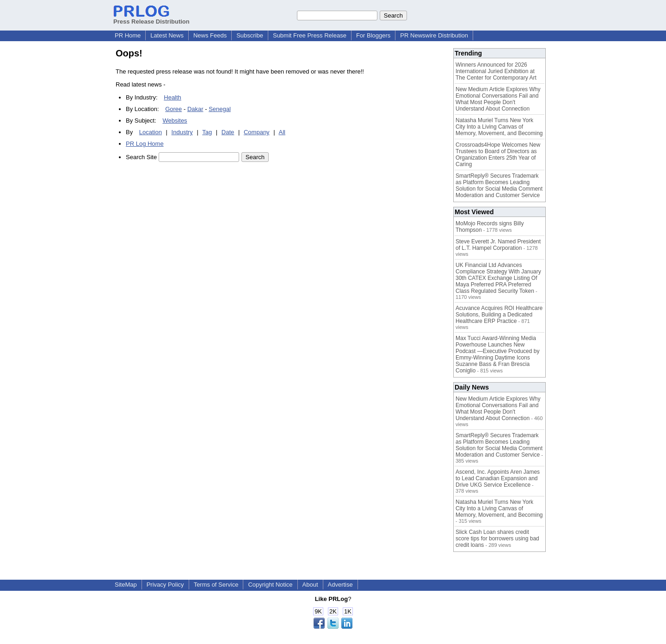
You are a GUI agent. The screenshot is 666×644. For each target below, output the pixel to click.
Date (228, 132)
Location (151, 132)
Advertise (340, 585)
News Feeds (210, 35)
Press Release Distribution (151, 18)
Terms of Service (216, 585)
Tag (207, 132)
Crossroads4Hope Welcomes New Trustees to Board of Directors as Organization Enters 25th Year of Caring (498, 155)
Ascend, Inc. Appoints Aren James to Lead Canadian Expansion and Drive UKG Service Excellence (498, 478)
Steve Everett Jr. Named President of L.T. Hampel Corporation (498, 245)
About (310, 585)
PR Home (128, 35)
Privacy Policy (165, 585)
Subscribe (250, 35)
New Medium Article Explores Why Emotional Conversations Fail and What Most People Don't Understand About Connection (498, 99)
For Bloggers (373, 35)
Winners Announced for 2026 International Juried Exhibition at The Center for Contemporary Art (496, 71)
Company (257, 132)
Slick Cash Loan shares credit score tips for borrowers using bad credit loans (497, 539)
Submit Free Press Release (310, 35)
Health (173, 97)
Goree (173, 109)
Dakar (195, 109)
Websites (175, 121)
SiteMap (126, 585)
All (282, 132)
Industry (182, 132)
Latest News (167, 35)
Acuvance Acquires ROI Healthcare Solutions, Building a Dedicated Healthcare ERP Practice (499, 315)
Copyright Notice (270, 585)
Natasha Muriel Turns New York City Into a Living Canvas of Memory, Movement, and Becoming (499, 127)
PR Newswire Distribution (434, 35)
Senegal (220, 109)
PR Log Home (145, 144)
